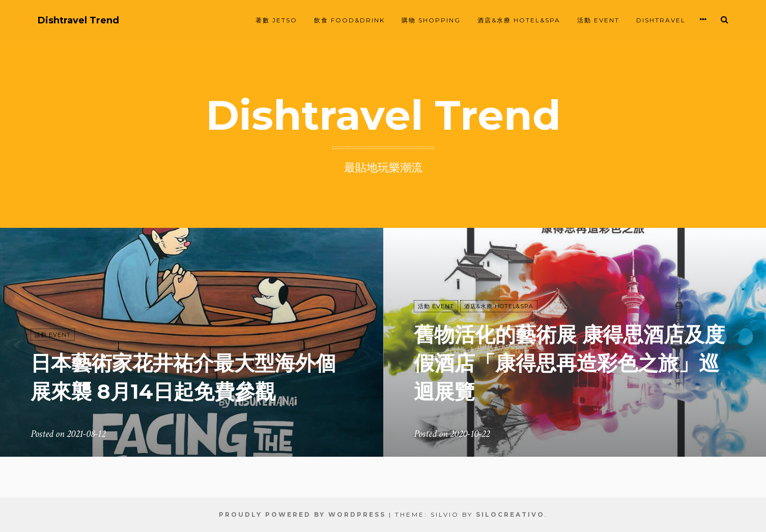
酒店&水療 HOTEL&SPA (519, 20)
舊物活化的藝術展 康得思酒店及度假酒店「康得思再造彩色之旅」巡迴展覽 (569, 363)
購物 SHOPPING (431, 20)
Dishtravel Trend (78, 21)
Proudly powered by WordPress (302, 514)
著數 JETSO (276, 20)
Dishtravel (661, 20)
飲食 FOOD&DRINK (349, 20)
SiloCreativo (510, 514)
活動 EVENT (598, 20)
